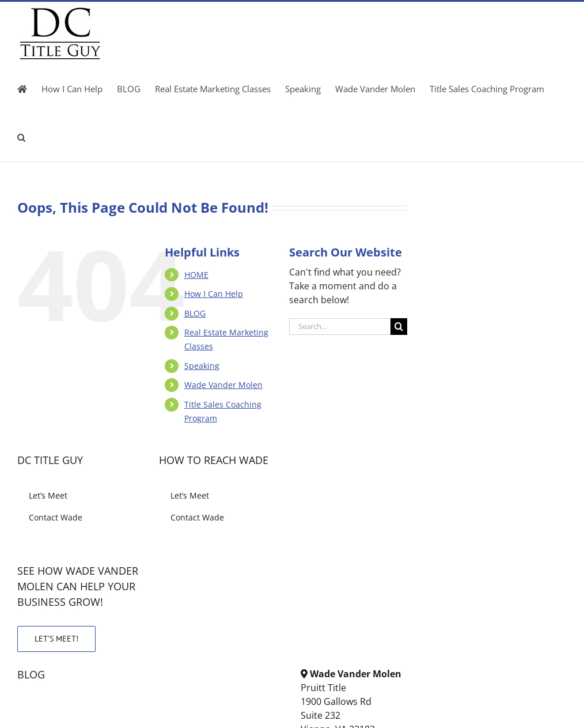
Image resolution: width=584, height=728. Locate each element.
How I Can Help (214, 294)
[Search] (399, 327)
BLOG (195, 313)
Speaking (202, 366)
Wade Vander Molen (223, 385)
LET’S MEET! (56, 639)
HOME (196, 275)
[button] (21, 137)
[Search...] (340, 327)
